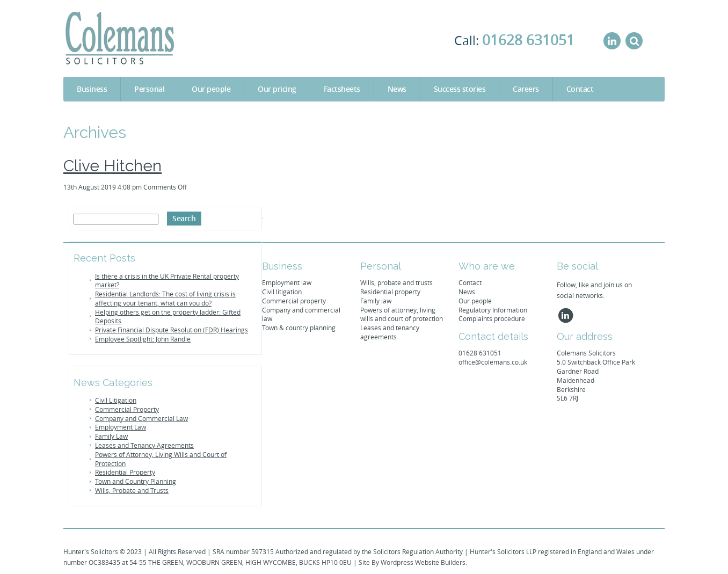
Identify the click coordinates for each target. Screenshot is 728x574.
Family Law (111, 436)
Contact (580, 89)
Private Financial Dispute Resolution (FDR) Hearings (172, 330)
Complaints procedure (492, 318)
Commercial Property (127, 409)
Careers (526, 89)
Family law (376, 301)
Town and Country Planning (136, 481)
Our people (211, 89)
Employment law (287, 282)
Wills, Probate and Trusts (132, 490)
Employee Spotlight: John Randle (143, 339)
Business (92, 89)
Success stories (460, 89)
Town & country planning (299, 328)
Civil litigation (282, 292)
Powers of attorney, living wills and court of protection (402, 314)
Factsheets (342, 89)
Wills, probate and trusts (396, 282)
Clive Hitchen (112, 166)
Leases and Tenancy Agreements (144, 445)
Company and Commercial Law (141, 418)
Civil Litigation (116, 400)
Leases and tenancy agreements (390, 332)
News (397, 89)
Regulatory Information (493, 310)
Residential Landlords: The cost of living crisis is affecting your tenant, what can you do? (165, 298)
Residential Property (125, 472)
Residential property (390, 292)
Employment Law (121, 427)
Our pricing (277, 89)
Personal (149, 89)
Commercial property (294, 301)
